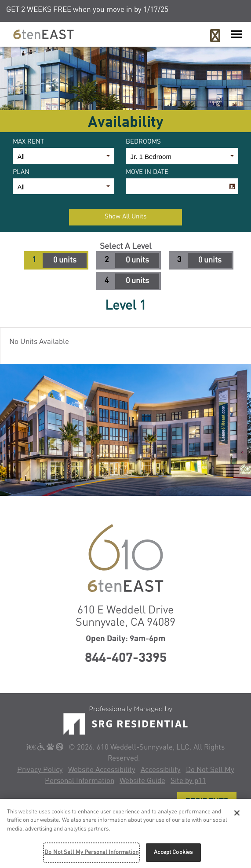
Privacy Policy (40, 770)
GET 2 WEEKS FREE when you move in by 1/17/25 (87, 10)
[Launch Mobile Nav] (237, 34)
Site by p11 (188, 781)
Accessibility (161, 770)
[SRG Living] (125, 720)
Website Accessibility (102, 770)
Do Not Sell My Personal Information (91, 855)
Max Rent (28, 142)
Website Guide (142, 781)
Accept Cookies (173, 855)
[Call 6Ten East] (215, 36)
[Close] (237, 815)
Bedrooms (143, 142)
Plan (21, 172)
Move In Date (147, 172)
